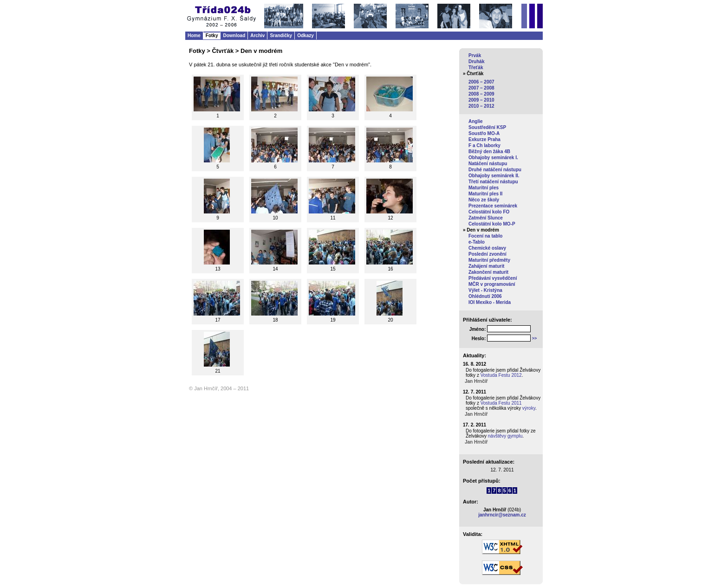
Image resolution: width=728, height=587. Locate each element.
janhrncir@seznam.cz (502, 515)
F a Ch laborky (484, 145)
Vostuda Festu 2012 (501, 375)
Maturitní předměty (489, 260)
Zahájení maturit (486, 266)
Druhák (476, 61)
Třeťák (476, 68)
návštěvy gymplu (505, 436)
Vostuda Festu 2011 (501, 403)
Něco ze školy (484, 200)
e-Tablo (477, 242)
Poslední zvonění (487, 254)
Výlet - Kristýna (485, 290)
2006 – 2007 (481, 82)
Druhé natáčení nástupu (495, 170)
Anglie (476, 121)
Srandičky (281, 35)
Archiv (257, 35)
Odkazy (305, 35)
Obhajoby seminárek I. (493, 158)
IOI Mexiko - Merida (490, 302)
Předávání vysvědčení (493, 278)
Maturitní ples (484, 188)
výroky (529, 408)
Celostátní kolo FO (489, 212)
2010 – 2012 (481, 106)
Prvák (475, 55)
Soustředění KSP (487, 127)
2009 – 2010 (481, 100)
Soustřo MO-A (484, 133)
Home (194, 35)
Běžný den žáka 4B (489, 152)
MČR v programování (492, 284)
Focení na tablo (485, 236)
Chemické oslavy (487, 248)
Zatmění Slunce (486, 218)
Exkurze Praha (484, 139)
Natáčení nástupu (488, 164)
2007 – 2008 (481, 88)
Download (234, 35)
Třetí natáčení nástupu (493, 182)
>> (535, 338)
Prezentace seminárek (493, 206)
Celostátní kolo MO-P (492, 224)
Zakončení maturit (488, 272)
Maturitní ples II (485, 194)
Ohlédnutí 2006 (485, 296)
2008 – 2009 (481, 94)
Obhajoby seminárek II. (494, 176)
